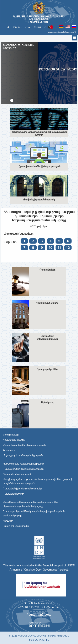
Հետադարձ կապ (39, 614)
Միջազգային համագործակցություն (23, 455)
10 (50, 248)
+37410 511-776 (29, 607)
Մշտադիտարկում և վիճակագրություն (24, 445)
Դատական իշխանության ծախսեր (22, 489)
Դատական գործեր (14, 494)
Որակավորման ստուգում (17, 474)
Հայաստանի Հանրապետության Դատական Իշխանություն (39, 19)
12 (68, 248)
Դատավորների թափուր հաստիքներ (23, 469)
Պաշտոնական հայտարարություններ (23, 464)
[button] (12, 101)
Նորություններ (11, 435)
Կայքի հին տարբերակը (16, 526)
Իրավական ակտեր (14, 440)
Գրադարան (10, 450)
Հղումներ (8, 521)
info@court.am (51, 607)
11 (59, 248)
